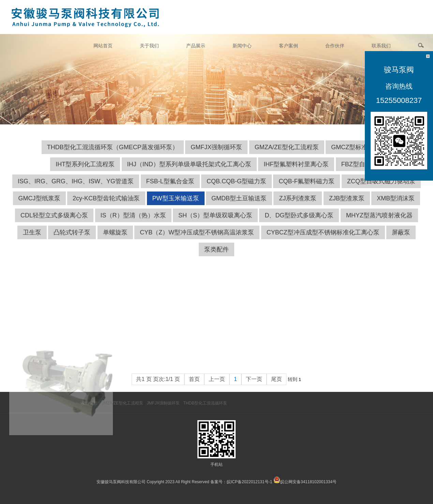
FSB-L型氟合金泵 (170, 188)
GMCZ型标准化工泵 (359, 154)
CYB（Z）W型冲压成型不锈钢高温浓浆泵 (197, 239)
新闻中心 (242, 46)
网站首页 (103, 46)
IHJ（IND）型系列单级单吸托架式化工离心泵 (189, 171)
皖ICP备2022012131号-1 (249, 482)
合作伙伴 (335, 46)
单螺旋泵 (115, 239)
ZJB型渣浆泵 (347, 205)
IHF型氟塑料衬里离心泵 (296, 171)
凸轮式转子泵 (72, 239)
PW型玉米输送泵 (176, 205)
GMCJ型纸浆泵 (39, 205)
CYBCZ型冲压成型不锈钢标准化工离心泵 (323, 239)
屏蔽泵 (401, 239)
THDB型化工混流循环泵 (205, 403)
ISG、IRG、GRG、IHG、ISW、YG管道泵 (76, 188)
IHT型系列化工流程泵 (85, 171)
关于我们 (149, 46)
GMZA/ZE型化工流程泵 (287, 154)
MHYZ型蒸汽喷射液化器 (379, 222)
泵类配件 (216, 256)
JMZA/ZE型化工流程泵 (122, 403)
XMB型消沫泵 (396, 205)
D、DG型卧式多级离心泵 (299, 222)
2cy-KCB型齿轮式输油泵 (106, 205)
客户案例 (288, 46)
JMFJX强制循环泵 (163, 403)
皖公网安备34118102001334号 (308, 482)
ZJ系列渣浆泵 (298, 205)
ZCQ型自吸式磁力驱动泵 (381, 188)
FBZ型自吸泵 (359, 171)
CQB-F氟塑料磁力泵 (307, 188)
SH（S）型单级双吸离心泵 (215, 222)
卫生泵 (32, 239)
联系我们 (381, 46)
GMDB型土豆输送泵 (239, 205)
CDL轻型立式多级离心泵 (54, 222)
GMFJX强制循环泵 (216, 154)
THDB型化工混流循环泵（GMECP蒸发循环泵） (113, 154)
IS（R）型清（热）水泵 (133, 222)
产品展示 (196, 46)
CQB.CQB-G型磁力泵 (236, 188)
